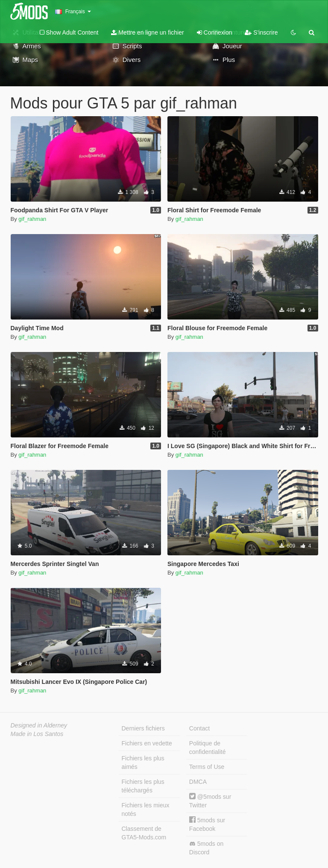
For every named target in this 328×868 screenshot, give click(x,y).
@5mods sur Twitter (210, 801)
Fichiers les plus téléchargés (143, 786)
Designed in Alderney (39, 725)
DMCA (198, 782)
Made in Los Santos (37, 734)
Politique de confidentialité (208, 748)
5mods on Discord (206, 848)
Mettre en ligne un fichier (147, 32)
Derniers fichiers (143, 728)
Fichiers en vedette (147, 743)
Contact (199, 728)
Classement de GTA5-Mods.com (144, 833)
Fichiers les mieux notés (146, 809)
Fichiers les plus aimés (143, 762)
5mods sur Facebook (207, 824)
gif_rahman (32, 219)
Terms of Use (207, 767)
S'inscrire (261, 32)
